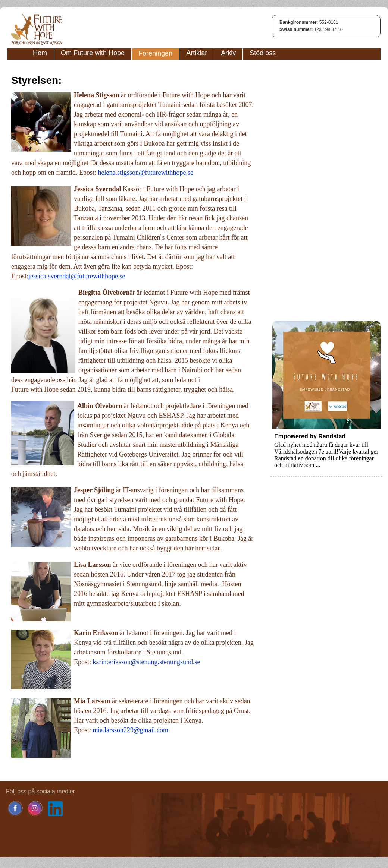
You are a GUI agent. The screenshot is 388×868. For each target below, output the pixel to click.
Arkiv (228, 53)
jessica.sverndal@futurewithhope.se (77, 276)
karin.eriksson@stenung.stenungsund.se (147, 662)
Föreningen (155, 53)
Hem (40, 53)
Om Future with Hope (93, 53)
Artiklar (197, 53)
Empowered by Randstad (310, 436)
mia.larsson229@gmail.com (131, 730)
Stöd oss (263, 53)
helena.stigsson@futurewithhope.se (145, 173)
